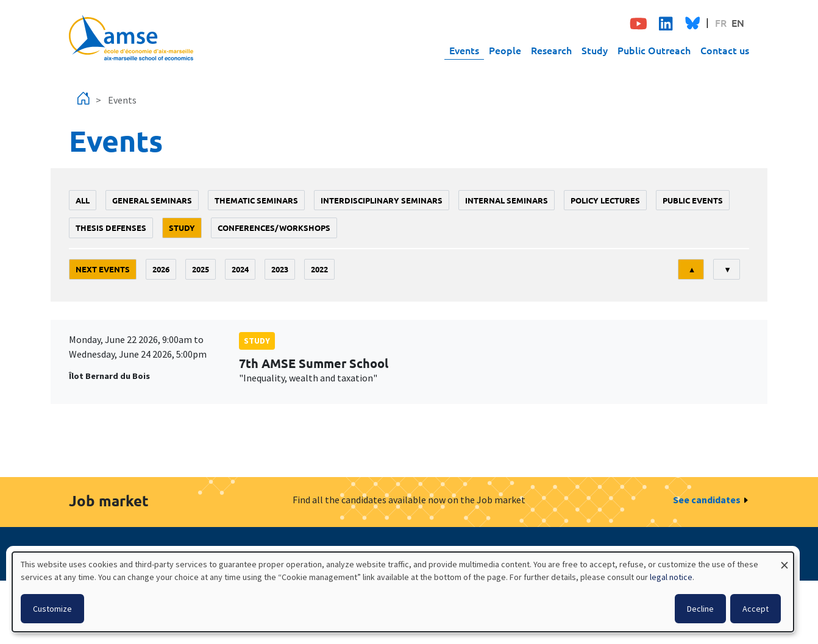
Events (464, 50)
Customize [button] (52, 609)
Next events (103, 269)
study (182, 228)
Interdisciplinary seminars (382, 200)
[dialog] (403, 592)
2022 (319, 269)
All (83, 200)
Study (595, 50)
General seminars (152, 200)
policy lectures (605, 200)
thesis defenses (111, 228)
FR (721, 23)
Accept (756, 609)
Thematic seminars (256, 200)
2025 (201, 269)
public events (693, 200)
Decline (700, 609)
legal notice (671, 577)
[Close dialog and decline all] (784, 560)
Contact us (725, 50)
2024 (240, 269)
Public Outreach (654, 50)
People (505, 50)
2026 (161, 269)
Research (551, 50)
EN (738, 23)
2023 (280, 269)
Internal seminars (507, 200)
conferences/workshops (274, 228)
